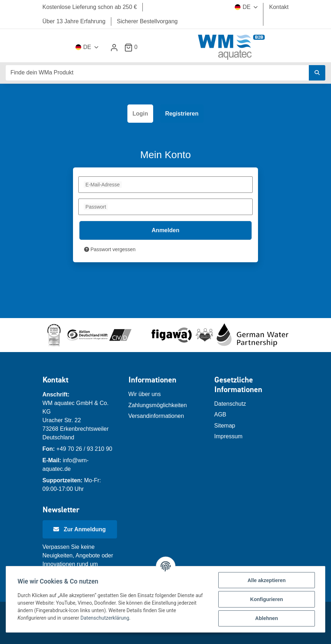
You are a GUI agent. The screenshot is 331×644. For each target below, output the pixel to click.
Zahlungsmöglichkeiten (158, 405)
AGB (220, 414)
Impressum (228, 436)
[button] (114, 47)
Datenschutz (230, 404)
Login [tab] (140, 114)
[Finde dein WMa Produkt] (157, 73)
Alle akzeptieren (267, 580)
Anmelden (165, 230)
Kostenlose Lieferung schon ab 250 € (90, 7)
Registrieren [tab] (182, 114)
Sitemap (225, 426)
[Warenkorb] (134, 47)
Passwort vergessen (110, 249)
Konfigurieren (267, 599)
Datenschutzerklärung (105, 618)
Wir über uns (145, 394)
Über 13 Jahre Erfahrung (74, 21)
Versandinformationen (156, 416)
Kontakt (279, 7)
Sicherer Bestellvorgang (147, 21)
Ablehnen (267, 618)
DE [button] (243, 7)
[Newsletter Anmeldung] (80, 530)
